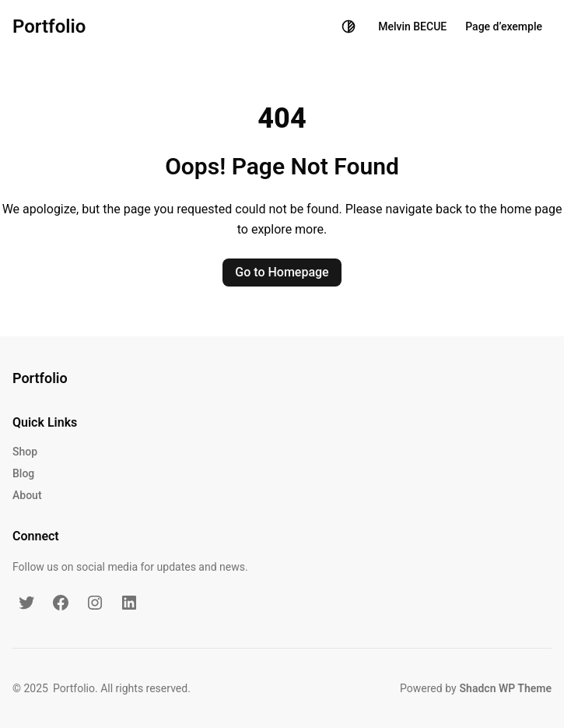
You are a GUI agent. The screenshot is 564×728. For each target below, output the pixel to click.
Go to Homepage (282, 272)
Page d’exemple (504, 26)
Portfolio (49, 26)
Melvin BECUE (412, 26)
